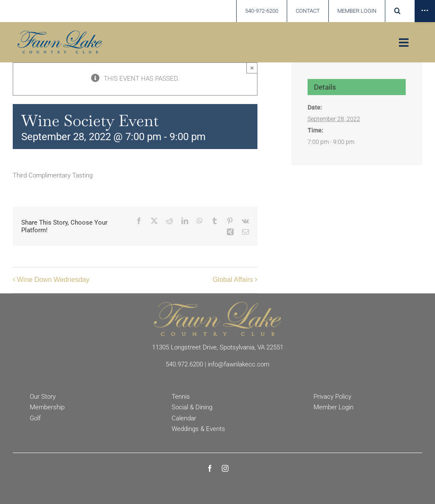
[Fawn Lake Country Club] (217, 305)
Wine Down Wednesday (53, 280)
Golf (35, 418)
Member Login (333, 407)
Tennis (181, 397)
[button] (397, 11)
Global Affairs (233, 280)
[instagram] (225, 468)
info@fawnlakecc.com (239, 364)
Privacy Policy (332, 397)
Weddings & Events (198, 429)
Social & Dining (192, 407)
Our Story (43, 397)
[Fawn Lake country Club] (60, 34)
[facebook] (210, 468)
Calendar (184, 418)
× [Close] (252, 68)
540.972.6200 (184, 364)
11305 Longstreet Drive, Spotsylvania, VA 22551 (218, 347)
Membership (47, 407)
